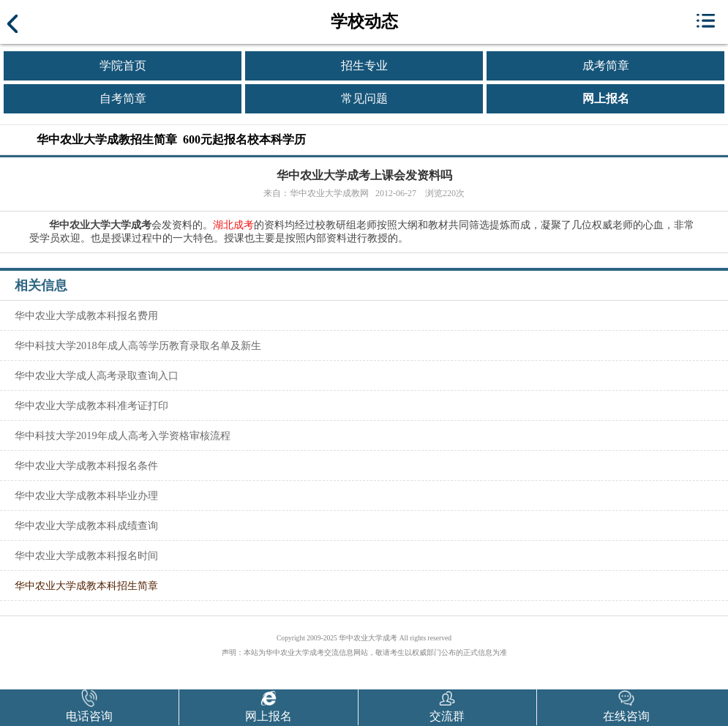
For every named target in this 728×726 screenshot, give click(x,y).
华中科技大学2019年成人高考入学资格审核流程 (123, 435)
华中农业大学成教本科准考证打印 (91, 405)
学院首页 (123, 66)
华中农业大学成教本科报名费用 (86, 315)
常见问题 (364, 98)
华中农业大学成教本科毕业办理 (86, 495)
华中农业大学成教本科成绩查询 (86, 525)
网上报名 (606, 98)
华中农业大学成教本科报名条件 (86, 465)
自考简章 (123, 98)
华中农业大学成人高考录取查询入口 (97, 375)
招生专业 (364, 66)
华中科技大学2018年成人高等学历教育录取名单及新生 (138, 345)
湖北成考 (233, 225)
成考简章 (606, 66)
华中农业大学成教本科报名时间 (86, 555)
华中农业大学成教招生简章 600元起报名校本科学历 (171, 139)
